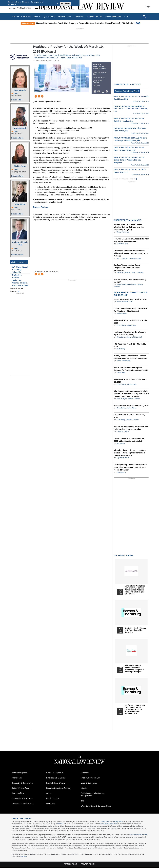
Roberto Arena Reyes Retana (126, 284)
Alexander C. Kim (135, 258)
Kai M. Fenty (121, 349)
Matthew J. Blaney (133, 420)
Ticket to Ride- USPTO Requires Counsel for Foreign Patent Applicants (131, 369)
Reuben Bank (132, 384)
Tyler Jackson (121, 472)
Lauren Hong (121, 373)
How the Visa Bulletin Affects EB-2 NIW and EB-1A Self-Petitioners (131, 240)
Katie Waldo (20, 204)
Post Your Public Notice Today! (127, 91)
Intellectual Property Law (90, 778)
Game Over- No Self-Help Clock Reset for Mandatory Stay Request (131, 310)
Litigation (84, 788)
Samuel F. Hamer (134, 399)
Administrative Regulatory (98, 81)
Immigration (51, 803)
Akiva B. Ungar (122, 399)
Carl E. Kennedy (122, 258)
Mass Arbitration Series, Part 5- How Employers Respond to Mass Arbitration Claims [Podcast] (83, 23)
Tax (82, 801)
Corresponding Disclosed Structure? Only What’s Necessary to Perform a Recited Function (130, 467)
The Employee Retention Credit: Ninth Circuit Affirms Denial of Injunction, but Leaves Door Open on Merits (131, 394)
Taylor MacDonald (123, 458)
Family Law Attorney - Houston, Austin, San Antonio (20, 283)
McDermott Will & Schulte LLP (46, 58)
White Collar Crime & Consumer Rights (96, 806)
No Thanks (65, 4)
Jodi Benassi (121, 443)
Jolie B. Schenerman (124, 361)
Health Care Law (53, 798)
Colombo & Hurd (122, 244)
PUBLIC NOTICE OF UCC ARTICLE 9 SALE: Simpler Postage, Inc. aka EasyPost (129, 160)
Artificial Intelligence (19, 773)
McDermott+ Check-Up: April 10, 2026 (131, 299)
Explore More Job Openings (17, 290)
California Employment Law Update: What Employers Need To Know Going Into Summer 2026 (135, 709)
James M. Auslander (123, 273)
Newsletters (65, 17)
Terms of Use (106, 822)
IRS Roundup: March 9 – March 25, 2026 (129, 416)
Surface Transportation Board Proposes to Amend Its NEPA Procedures (127, 268)
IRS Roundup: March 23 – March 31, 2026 (130, 345)
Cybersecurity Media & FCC (22, 803)
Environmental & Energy (56, 778)
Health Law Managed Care (100, 73)
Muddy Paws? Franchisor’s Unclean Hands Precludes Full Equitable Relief (131, 357)
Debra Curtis (20, 90)
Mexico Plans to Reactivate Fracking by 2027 (130, 281)
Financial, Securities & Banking (58, 788)
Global (49, 793)
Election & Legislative (55, 773)
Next (140, 23)
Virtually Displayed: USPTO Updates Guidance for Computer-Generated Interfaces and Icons (130, 453)
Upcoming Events (124, 556)
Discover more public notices (125, 179)
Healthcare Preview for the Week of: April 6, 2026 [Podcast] (130, 333)
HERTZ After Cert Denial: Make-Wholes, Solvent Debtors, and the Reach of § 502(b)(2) (129, 227)
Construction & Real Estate (22, 798)
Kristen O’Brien (132, 408)
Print (95, 92)
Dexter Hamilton (122, 313)
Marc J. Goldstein (137, 273)
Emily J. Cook (121, 325)
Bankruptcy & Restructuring (22, 783)
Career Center (95, 17)
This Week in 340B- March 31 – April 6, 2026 (131, 322)
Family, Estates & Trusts (56, 783)
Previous (137, 23)
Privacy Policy (118, 822)
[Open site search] (144, 17)
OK (57, 4)
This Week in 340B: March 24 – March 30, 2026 (131, 381)
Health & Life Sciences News (71, 58)
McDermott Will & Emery (125, 302)
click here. (24, 857)
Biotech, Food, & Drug (20, 788)
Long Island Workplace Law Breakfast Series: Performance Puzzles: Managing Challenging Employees (135, 590)
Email (16, 94)
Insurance (85, 773)
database (60, 824)
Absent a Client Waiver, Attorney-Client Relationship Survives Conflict (131, 428)
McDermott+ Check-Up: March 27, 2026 (131, 406)
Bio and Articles (17, 100)
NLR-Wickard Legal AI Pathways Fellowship (20, 270)
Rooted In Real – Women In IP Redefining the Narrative (136, 630)
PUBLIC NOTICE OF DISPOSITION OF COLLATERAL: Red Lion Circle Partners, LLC (131, 109)
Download (103, 92)
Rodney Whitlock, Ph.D (20, 243)
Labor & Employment (89, 783)
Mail (99, 92)
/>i (107, 92)
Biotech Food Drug (99, 77)
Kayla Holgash (20, 128)
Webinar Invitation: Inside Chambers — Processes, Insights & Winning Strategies (134, 669)
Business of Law (18, 793)
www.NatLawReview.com (109, 824)
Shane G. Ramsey (123, 232)
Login (148, 7)
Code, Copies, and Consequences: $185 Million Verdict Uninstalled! (129, 440)
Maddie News (20, 166)
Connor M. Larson (123, 432)
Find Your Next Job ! (19, 262)
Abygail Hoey (132, 325)
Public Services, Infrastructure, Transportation (93, 794)
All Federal (96, 85)
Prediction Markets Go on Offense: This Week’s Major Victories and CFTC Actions (131, 253)
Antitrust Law (17, 778)
